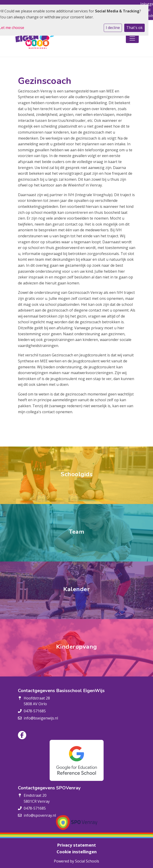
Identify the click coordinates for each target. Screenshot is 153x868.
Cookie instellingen (77, 852)
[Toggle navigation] (132, 38)
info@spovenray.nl (40, 815)
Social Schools (87, 861)
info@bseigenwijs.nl (41, 718)
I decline (113, 28)
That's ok (134, 28)
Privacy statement (76, 845)
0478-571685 (35, 711)
